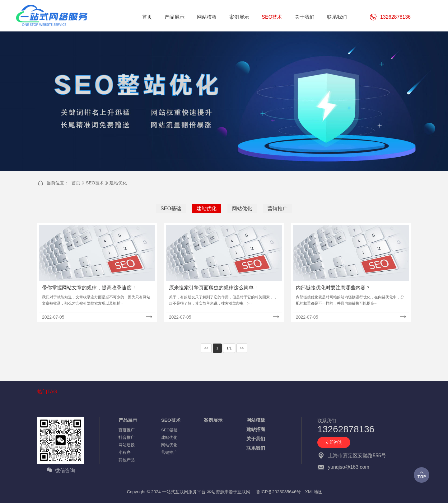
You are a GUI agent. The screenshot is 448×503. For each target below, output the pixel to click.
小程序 (125, 452)
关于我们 (256, 439)
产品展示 (128, 420)
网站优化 (242, 209)
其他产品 (127, 460)
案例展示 (213, 420)
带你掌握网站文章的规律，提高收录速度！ (89, 288)
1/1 (229, 348)
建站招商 (256, 429)
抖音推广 (127, 437)
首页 (76, 183)
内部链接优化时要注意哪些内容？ (333, 288)
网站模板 (256, 420)
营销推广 (278, 209)
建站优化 (118, 183)
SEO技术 (95, 183)
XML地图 (314, 492)
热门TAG (47, 392)
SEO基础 (171, 209)
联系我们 (256, 448)
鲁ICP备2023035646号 (278, 492)
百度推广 (127, 430)
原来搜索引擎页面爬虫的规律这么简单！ (214, 288)
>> (242, 348)
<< (206, 348)
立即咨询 (334, 442)
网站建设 (127, 445)
